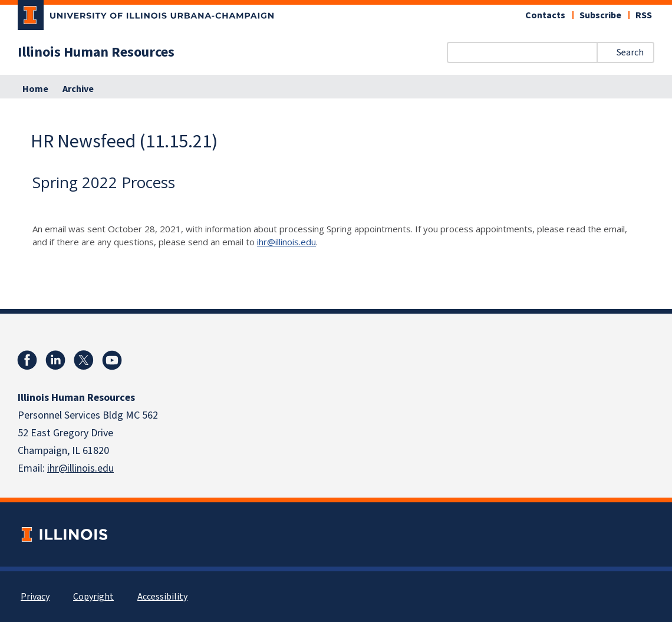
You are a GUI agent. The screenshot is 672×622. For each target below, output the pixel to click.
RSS (644, 15)
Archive (78, 89)
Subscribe (600, 15)
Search (630, 52)
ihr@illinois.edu (286, 242)
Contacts (545, 15)
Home (35, 89)
